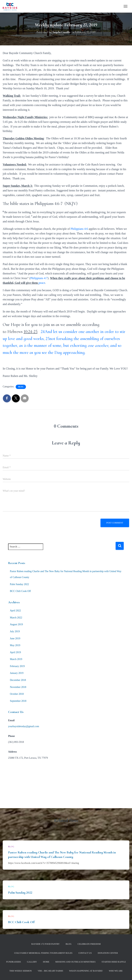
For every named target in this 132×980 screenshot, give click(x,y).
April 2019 (15, 652)
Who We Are (116, 971)
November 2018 (18, 687)
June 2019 (15, 638)
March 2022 (16, 618)
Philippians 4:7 (39, 278)
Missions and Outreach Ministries (75, 962)
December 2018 (18, 680)
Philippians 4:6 (79, 229)
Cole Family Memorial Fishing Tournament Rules (43, 953)
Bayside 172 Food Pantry (45, 944)
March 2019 (16, 659)
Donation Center (108, 953)
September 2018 (18, 701)
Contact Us (85, 953)
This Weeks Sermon (21, 971)
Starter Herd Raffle (114, 962)
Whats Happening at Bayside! (86, 971)
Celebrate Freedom (89, 944)
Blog (21, 387)
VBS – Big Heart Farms (50, 971)
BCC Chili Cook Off (20, 591)
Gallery (32, 962)
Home (46, 962)
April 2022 (15, 611)
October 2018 (17, 694)
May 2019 (15, 645)
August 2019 (16, 624)
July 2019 (15, 631)
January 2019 (17, 673)
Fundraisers (14, 962)
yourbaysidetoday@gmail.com (24, 726)
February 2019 (17, 666)
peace (42, 283)
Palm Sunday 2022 (19, 584)
